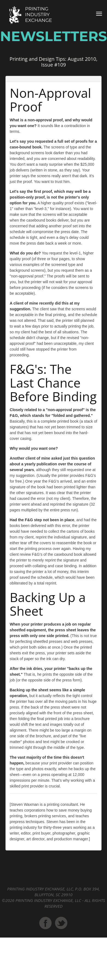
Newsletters (53, 36)
